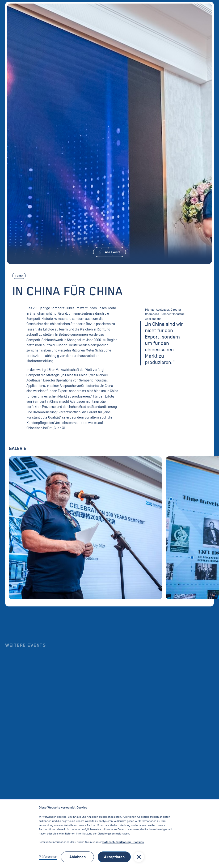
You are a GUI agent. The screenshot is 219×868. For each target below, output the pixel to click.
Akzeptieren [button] (114, 857)
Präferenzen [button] (48, 857)
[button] (139, 857)
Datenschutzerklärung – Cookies (123, 842)
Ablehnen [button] (78, 857)
